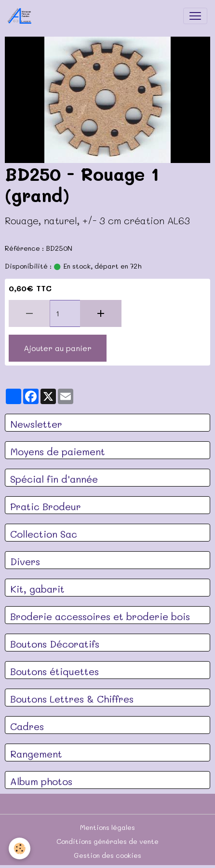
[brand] (22, 16)
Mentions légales (107, 827)
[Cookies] (20, 848)
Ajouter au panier (58, 348)
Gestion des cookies (107, 855)
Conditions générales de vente (107, 841)
